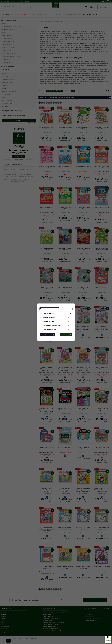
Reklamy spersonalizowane (49, 330)
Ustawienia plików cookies (49, 309)
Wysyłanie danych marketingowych (51, 326)
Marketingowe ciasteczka (49, 318)
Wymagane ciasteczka (48, 314)
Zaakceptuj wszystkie (66, 335)
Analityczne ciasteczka (48, 322)
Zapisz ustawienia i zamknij (47, 335)
